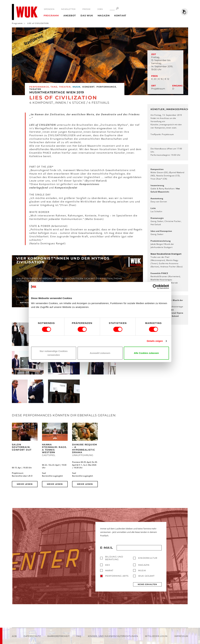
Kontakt (120, 16)
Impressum (181, 636)
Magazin (104, 16)
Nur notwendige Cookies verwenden (54, 353)
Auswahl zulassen (100, 353)
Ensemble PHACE (159, 273)
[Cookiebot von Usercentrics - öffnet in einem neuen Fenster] (155, 287)
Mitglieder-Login (156, 636)
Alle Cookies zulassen (146, 353)
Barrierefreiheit (58, 636)
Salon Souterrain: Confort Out (22, 447)
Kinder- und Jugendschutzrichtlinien (113, 636)
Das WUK (87, 16)
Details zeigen (155, 341)
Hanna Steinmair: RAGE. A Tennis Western (54, 448)
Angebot (70, 16)
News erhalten (147, 584)
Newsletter (68, 9)
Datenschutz (32, 636)
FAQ (79, 636)
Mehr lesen (25, 484)
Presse (87, 9)
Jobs (100, 9)
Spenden (49, 9)
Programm (51, 16)
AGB (14, 636)
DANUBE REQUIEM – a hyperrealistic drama (85, 448)
